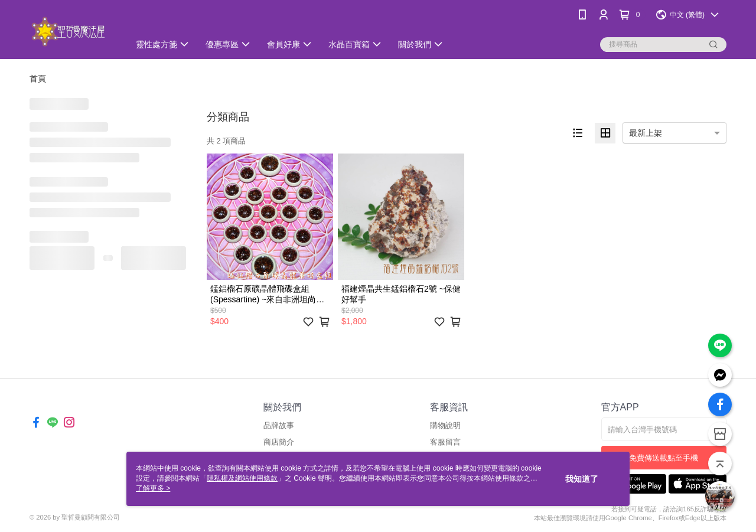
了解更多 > (153, 488)
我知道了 (582, 479)
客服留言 (445, 442)
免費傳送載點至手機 (664, 458)
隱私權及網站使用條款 (242, 478)
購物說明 (445, 425)
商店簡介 (279, 442)
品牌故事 (279, 425)
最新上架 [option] (646, 133)
